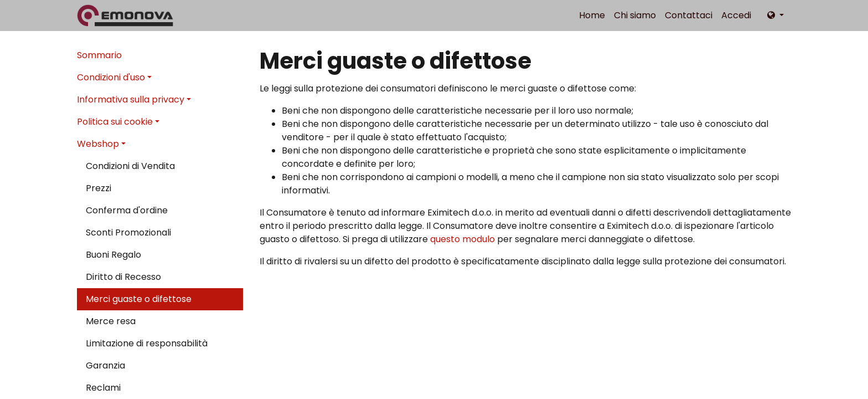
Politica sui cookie (115, 122)
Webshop (98, 144)
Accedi (736, 15)
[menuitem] (592, 16)
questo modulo (463, 239)
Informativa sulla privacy (131, 99)
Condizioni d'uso (111, 77)
